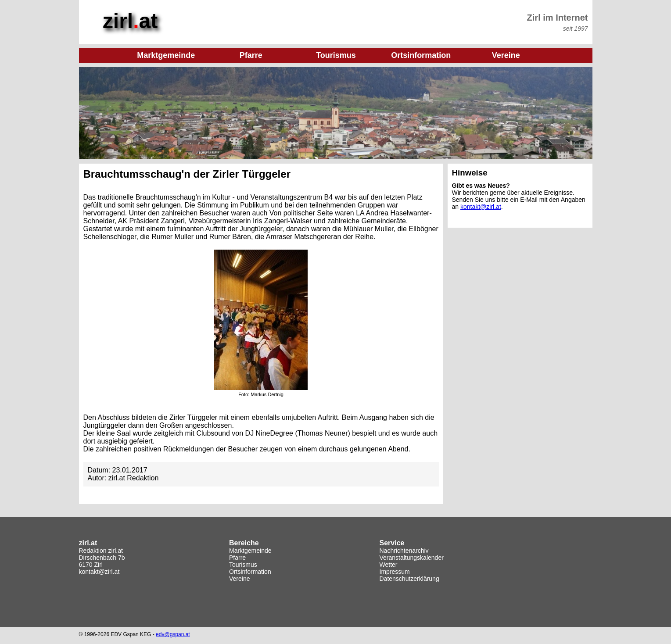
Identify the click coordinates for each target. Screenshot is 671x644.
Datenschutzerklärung (409, 579)
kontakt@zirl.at (481, 207)
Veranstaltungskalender (412, 558)
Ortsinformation (250, 572)
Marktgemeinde (250, 551)
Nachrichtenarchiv (404, 551)
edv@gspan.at (173, 634)
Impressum (395, 572)
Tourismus (243, 565)
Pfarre (237, 558)
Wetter (389, 565)
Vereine (239, 579)
